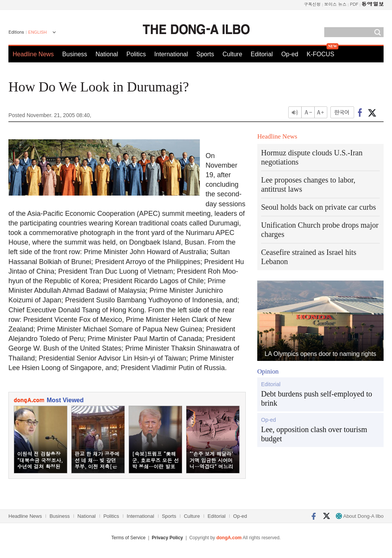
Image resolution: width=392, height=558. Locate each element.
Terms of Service (128, 538)
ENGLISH (38, 32)
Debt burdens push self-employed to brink (317, 398)
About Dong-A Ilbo (360, 516)
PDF (354, 4)
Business (75, 54)
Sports (205, 54)
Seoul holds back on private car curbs (318, 207)
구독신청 (312, 4)
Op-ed (290, 54)
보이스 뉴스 (336, 4)
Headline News (33, 54)
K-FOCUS (320, 54)
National (107, 54)
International (171, 54)
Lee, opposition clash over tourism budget (314, 434)
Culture (232, 54)
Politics (136, 54)
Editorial (262, 54)
